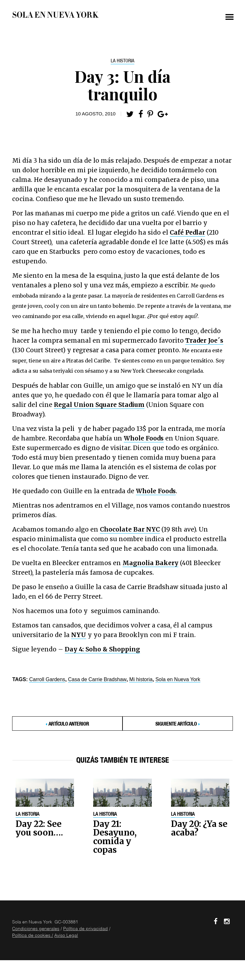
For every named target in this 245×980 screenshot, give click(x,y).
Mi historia (141, 679)
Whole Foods (144, 438)
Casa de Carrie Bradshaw (97, 679)
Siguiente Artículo (176, 725)
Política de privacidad (85, 929)
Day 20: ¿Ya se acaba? (199, 828)
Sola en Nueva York (178, 679)
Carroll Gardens (47, 679)
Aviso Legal (66, 936)
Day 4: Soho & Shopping (102, 649)
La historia (122, 61)
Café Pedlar (187, 232)
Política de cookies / (33, 936)
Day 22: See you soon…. (39, 828)
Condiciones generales (36, 929)
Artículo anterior (69, 725)
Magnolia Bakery (150, 563)
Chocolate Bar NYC (130, 529)
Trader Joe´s (204, 340)
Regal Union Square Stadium (99, 405)
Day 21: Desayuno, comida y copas (115, 837)
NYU (79, 635)
